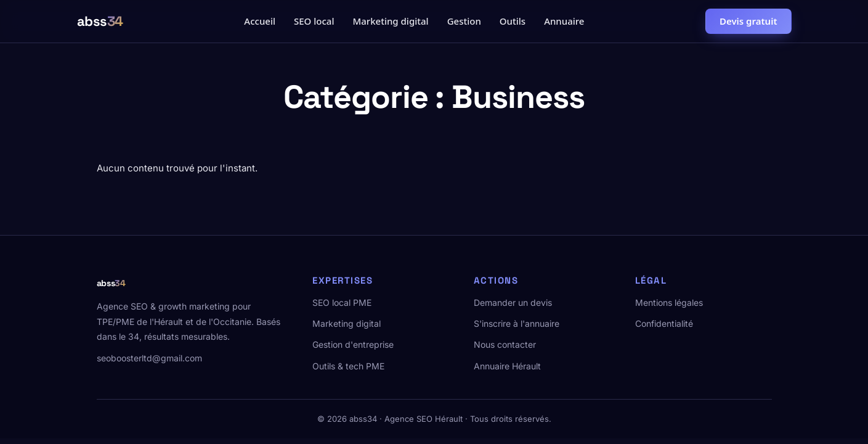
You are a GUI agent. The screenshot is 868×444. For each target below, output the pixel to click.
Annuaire (564, 21)
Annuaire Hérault (507, 366)
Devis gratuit (748, 21)
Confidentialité (664, 323)
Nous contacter (505, 344)
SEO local (314, 21)
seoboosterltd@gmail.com (149, 358)
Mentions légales (669, 302)
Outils (513, 21)
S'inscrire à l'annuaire (517, 323)
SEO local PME (342, 302)
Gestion (464, 21)
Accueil (260, 21)
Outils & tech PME (348, 366)
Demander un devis (513, 302)
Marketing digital (390, 21)
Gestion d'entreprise (353, 344)
